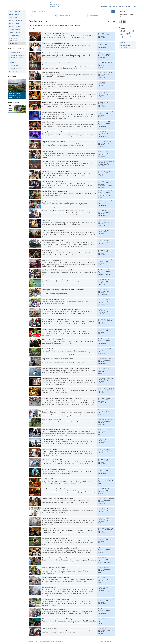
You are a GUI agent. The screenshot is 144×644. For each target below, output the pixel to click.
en (129, 6)
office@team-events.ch (126, 37)
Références (103, 6)
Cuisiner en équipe (15, 35)
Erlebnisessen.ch (14, 43)
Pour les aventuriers (15, 52)
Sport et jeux (13, 18)
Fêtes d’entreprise (14, 11)
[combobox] (43, 16)
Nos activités (113, 6)
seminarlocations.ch (55, 6)
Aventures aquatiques (16, 20)
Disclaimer (60, 641)
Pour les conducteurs (16, 68)
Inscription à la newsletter (126, 46)
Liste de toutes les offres (108, 641)
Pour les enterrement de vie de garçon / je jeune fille (16, 57)
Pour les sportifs (14, 65)
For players (12, 62)
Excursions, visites (15, 29)
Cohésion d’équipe (15, 32)
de (126, 6)
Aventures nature (14, 26)
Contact (123, 42)
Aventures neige (14, 23)
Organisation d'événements (13, 39)
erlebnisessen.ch (54, 4)
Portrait (121, 6)
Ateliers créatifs (14, 14)
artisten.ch (53, 2)
